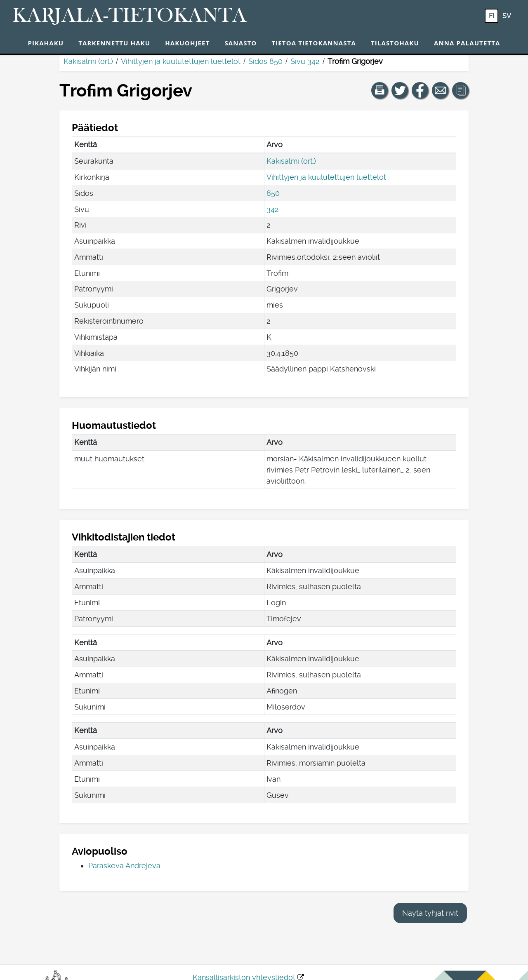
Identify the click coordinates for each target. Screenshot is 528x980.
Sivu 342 (305, 61)
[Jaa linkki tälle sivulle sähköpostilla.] (440, 90)
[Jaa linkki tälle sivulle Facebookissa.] (420, 90)
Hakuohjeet (187, 43)
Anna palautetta (467, 43)
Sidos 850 (265, 61)
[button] (379, 90)
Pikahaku (46, 43)
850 (273, 193)
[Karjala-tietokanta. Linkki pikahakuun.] (130, 16)
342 (273, 209)
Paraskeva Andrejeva (124, 866)
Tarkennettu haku (114, 43)
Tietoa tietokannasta (314, 43)
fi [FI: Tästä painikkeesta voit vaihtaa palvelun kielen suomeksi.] (491, 16)
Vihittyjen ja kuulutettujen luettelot (181, 61)
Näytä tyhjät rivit (430, 913)
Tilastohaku (395, 43)
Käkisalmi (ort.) (88, 61)
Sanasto (240, 43)
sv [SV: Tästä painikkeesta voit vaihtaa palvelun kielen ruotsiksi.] (507, 16)
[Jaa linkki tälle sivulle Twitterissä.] (400, 90)
